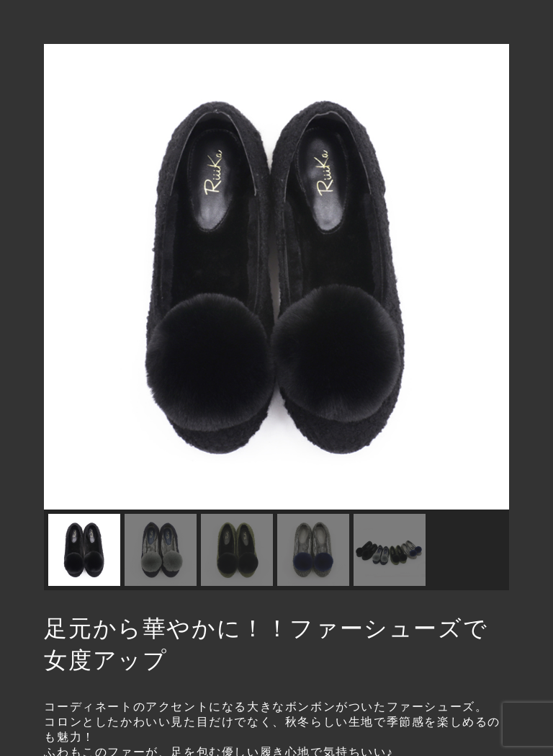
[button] (66, 277)
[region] (276, 317)
